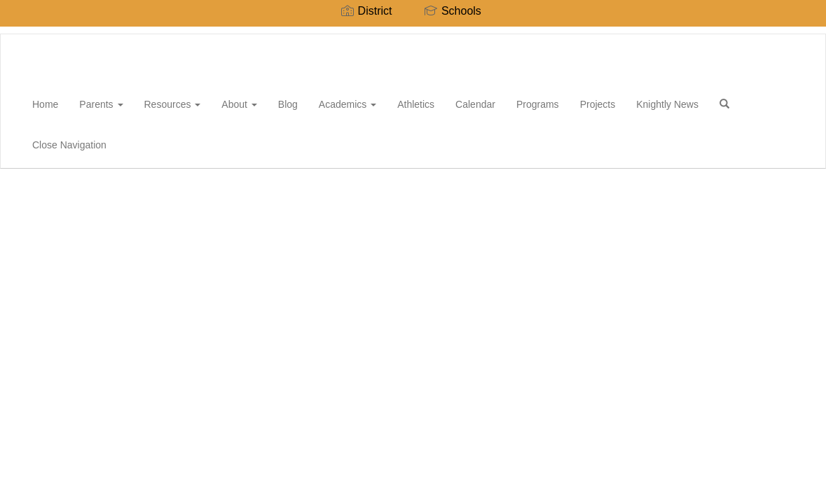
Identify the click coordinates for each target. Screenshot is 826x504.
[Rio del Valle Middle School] (22, 34)
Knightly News (667, 104)
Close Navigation (69, 145)
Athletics (416, 104)
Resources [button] (173, 104)
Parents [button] (101, 104)
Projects (598, 104)
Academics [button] (347, 104)
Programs (538, 104)
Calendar (475, 104)
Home (45, 104)
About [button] (239, 104)
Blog (288, 104)
